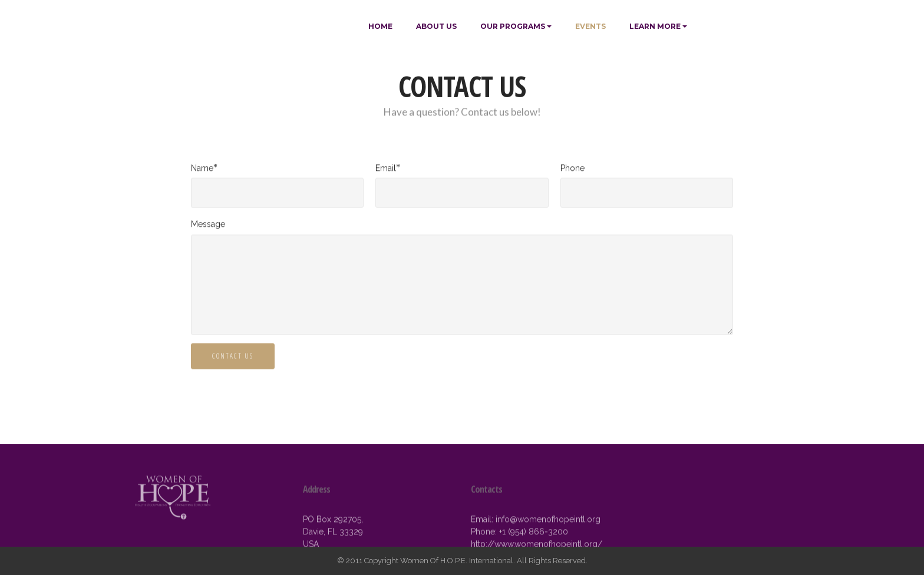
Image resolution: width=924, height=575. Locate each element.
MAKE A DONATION (749, 26)
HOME (380, 26)
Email (386, 168)
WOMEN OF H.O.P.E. (245, 26)
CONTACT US (233, 357)
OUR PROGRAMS (513, 26)
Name (202, 168)
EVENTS (590, 26)
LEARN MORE (655, 26)
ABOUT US (436, 26)
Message (208, 224)
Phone (572, 168)
